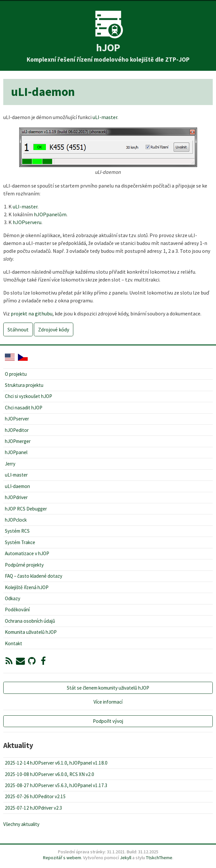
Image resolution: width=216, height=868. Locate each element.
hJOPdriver (16, 497)
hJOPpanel (16, 452)
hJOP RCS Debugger (26, 509)
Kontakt (14, 643)
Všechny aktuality (21, 824)
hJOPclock (16, 520)
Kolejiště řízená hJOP (27, 587)
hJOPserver (17, 419)
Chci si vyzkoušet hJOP (29, 396)
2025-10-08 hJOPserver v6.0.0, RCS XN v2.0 (50, 774)
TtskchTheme (159, 858)
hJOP (108, 48)
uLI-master (105, 117)
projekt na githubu (32, 313)
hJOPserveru (27, 222)
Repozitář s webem (62, 858)
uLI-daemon (17, 486)
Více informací (108, 702)
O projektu (16, 374)
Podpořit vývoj (108, 721)
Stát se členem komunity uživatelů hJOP (108, 688)
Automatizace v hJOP (27, 553)
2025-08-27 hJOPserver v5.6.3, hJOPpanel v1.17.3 (56, 785)
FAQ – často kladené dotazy (34, 576)
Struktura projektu (24, 385)
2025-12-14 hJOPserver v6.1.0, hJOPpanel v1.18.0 (56, 763)
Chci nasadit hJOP (24, 408)
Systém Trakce (20, 542)
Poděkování (17, 609)
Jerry (10, 464)
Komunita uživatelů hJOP (31, 632)
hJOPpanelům (50, 214)
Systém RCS (17, 531)
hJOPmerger (18, 441)
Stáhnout (18, 329)
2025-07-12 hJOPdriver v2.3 (34, 808)
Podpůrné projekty (24, 565)
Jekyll (126, 858)
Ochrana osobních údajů (30, 621)
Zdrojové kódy (54, 329)
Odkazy (13, 598)
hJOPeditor (17, 430)
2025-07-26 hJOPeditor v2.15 (35, 796)
